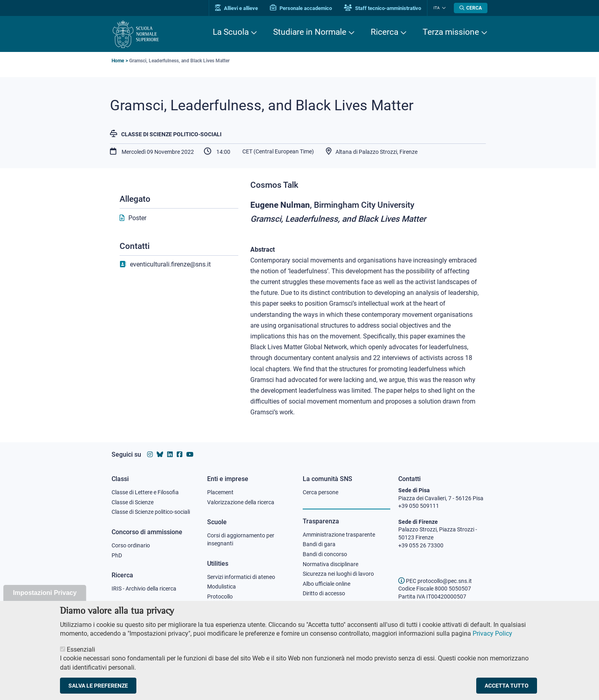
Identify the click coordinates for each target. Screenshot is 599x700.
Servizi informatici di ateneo (241, 577)
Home (118, 61)
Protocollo (220, 597)
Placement (220, 492)
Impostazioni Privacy (45, 597)
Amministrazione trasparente (339, 535)
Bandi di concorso (325, 554)
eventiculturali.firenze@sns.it (170, 264)
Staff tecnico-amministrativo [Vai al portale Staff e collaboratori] (382, 8)
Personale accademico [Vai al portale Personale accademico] (301, 8)
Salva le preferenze (98, 690)
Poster (137, 218)
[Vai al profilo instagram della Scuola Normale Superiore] (150, 454)
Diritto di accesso (324, 593)
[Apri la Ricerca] (471, 8)
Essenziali (81, 653)
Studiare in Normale (310, 32)
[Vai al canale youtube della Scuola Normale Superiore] (190, 454)
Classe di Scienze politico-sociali (171, 134)
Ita (437, 8)
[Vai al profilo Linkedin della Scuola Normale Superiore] (170, 454)
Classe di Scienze (133, 502)
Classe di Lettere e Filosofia (145, 492)
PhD (117, 555)
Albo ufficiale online (326, 584)
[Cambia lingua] (443, 8)
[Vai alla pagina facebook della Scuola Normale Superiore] (180, 454)
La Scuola (231, 32)
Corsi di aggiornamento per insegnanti (241, 539)
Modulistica (222, 587)
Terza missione (451, 32)
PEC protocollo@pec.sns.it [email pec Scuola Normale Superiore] (435, 581)
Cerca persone (320, 492)
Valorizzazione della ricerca (241, 502)
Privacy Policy (492, 637)
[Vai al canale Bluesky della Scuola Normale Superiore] (160, 454)
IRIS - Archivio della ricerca (144, 589)
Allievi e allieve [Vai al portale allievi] (237, 8)
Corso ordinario (131, 545)
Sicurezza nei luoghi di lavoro (338, 574)
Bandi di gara (319, 544)
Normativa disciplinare (330, 564)
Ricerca (384, 32)
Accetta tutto (507, 690)
